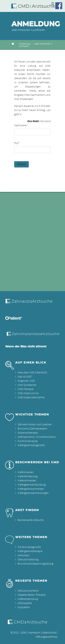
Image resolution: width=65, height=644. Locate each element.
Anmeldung (24, 44)
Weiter (21, 164)
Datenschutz (49, 632)
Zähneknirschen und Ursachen (35, 424)
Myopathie (24, 607)
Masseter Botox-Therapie (32, 595)
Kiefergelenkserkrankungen (33, 493)
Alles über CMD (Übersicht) (32, 372)
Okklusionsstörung (28, 559)
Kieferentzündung (28, 599)
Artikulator (24, 555)
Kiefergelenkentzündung (32, 485)
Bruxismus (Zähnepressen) (32, 428)
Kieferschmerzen (27, 480)
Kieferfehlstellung (28, 476)
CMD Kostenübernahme (31, 397)
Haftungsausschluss (46, 637)
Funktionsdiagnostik (29, 547)
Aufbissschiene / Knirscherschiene (37, 437)
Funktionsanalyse (28, 441)
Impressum (34, 632)
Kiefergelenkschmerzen (31, 489)
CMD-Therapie (26, 389)
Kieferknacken (26, 472)
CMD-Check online (28, 393)
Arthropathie (25, 603)
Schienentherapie (28, 433)
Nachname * (21, 125)
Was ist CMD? (25, 376)
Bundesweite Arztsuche (31, 520)
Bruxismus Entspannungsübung (35, 563)
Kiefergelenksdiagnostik (31, 445)
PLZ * (17, 143)
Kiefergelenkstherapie (30, 551)
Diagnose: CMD (26, 381)
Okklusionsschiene (28, 590)
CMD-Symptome (27, 385)
